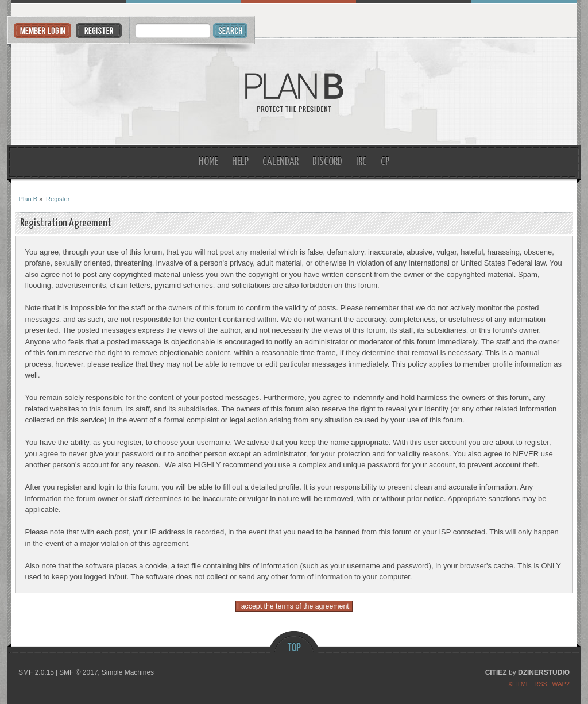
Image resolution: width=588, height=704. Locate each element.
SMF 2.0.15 (36, 672)
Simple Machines (128, 672)
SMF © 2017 (79, 672)
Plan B (294, 92)
